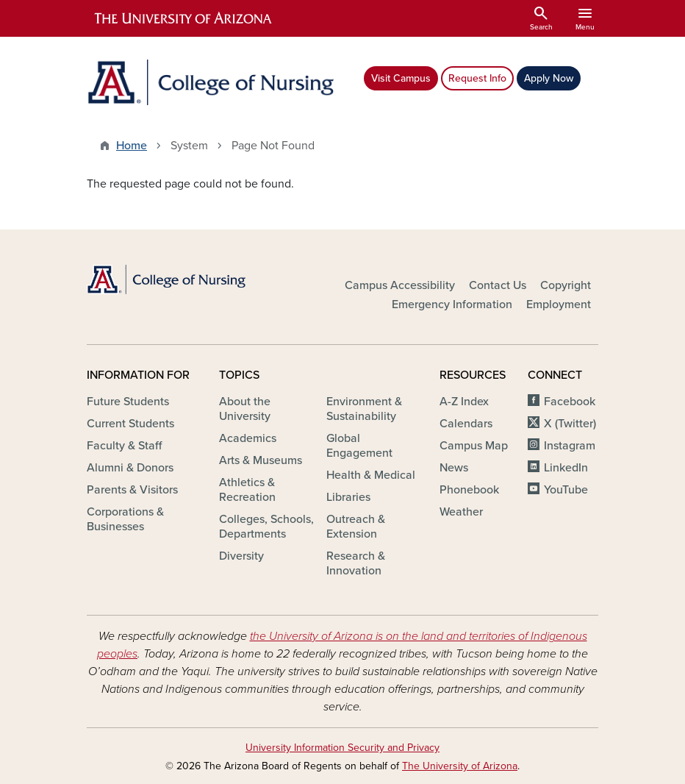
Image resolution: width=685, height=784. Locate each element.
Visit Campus (401, 78)
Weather (461, 512)
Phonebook (469, 490)
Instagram (570, 446)
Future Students (128, 402)
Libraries (348, 497)
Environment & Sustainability (364, 409)
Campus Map (474, 446)
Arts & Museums (261, 460)
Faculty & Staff (124, 446)
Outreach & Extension (356, 527)
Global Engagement (359, 446)
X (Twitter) (570, 424)
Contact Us (498, 285)
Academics (248, 438)
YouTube (566, 490)
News (454, 468)
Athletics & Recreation (247, 490)
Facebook (570, 402)
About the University (245, 409)
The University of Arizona (460, 766)
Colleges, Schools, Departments (266, 527)
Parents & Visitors (132, 490)
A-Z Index (464, 402)
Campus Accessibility (400, 285)
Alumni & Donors (130, 468)
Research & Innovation (356, 563)
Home (132, 146)
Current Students (130, 424)
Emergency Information (452, 304)
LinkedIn (566, 468)
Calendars (466, 424)
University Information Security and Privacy (342, 748)
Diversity (241, 556)
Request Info (477, 78)
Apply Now (549, 78)
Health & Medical (371, 475)
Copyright (566, 285)
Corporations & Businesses (125, 519)
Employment (559, 304)
